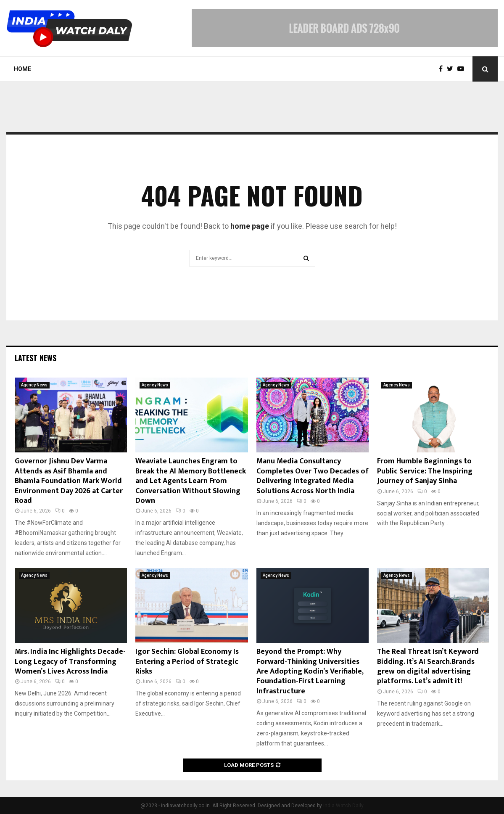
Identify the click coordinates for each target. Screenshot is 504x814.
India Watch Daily (343, 806)
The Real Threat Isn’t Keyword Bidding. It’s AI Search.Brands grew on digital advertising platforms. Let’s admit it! (428, 666)
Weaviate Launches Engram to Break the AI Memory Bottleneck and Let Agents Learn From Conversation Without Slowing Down (191, 481)
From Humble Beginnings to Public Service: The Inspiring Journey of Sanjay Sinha (425, 471)
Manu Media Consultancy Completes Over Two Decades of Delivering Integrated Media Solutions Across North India (313, 476)
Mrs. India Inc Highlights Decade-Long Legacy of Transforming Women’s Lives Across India (70, 662)
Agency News (34, 385)
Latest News (36, 358)
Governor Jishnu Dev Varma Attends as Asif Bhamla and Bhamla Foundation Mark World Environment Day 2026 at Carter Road (69, 481)
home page (250, 226)
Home (22, 69)
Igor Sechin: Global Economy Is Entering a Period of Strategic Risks (187, 662)
